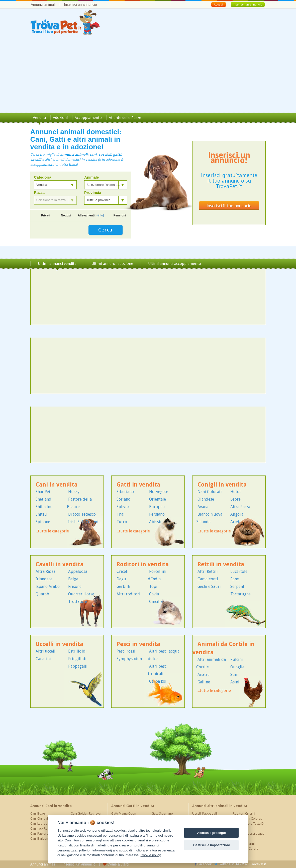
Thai (121, 514)
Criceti (123, 571)
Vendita (39, 118)
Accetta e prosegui (211, 833)
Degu (121, 579)
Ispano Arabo (48, 586)
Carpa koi (158, 681)
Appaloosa (78, 571)
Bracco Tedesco (82, 514)
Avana (203, 507)
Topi (153, 586)
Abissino (157, 522)
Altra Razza (240, 507)
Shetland (43, 499)
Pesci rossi (126, 651)
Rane (235, 579)
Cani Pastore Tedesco (46, 834)
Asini (235, 682)
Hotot (236, 492)
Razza (39, 193)
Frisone (75, 586)
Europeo (157, 507)
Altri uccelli (46, 651)
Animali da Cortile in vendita (224, 648)
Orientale (158, 499)
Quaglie (237, 667)
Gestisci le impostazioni (212, 845)
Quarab (42, 594)
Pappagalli (78, 666)
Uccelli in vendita (59, 644)
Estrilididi (77, 651)
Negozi (66, 215)
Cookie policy (151, 855)
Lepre (235, 499)
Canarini (43, 659)
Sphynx (123, 507)
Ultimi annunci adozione (112, 264)
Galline (204, 682)
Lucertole (239, 571)
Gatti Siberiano (162, 813)
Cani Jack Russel (42, 828)
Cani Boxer (38, 813)
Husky (74, 492)
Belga (73, 579)
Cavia (154, 594)
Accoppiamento (88, 118)
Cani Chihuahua (41, 818)
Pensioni (120, 215)
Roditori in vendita (143, 564)
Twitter (221, 864)
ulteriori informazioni (95, 850)
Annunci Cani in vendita (51, 806)
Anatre (204, 675)
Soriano (123, 499)
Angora (237, 514)
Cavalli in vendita (60, 564)
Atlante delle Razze (125, 118)
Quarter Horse (81, 594)
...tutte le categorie (52, 531)
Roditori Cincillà (244, 813)
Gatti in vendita (138, 485)
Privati (45, 215)
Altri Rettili (208, 571)
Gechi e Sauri (209, 586)
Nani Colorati (210, 492)
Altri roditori (128, 594)
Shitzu (41, 514)
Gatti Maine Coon (124, 813)
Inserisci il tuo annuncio (229, 206)
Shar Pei (43, 492)
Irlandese (44, 579)
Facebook (203, 864)
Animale (91, 177)
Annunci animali (43, 5)
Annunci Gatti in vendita (133, 806)
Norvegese (159, 492)
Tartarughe (240, 594)
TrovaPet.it (258, 864)
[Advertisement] (148, 75)
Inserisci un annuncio (80, 5)
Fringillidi (77, 659)
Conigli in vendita (222, 485)
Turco (122, 522)
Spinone (43, 522)
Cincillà (156, 602)
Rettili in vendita (221, 564)
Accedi (218, 5)
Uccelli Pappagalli (205, 813)
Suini (235, 675)
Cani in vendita (57, 485)
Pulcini (237, 659)
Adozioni (60, 118)
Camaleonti (208, 579)
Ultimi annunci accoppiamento (175, 264)
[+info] (100, 215)
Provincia (93, 193)
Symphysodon (129, 659)
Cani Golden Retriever (86, 813)
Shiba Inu (44, 507)
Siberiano (125, 492)
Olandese (206, 499)
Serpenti (238, 586)
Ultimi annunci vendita (57, 264)
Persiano (157, 514)
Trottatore (78, 602)
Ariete (236, 522)
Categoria (43, 177)
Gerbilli (123, 586)
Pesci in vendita (138, 644)
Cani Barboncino (42, 839)
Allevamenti (91, 215)
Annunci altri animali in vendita (220, 806)
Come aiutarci (116, 864)
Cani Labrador (41, 823)
